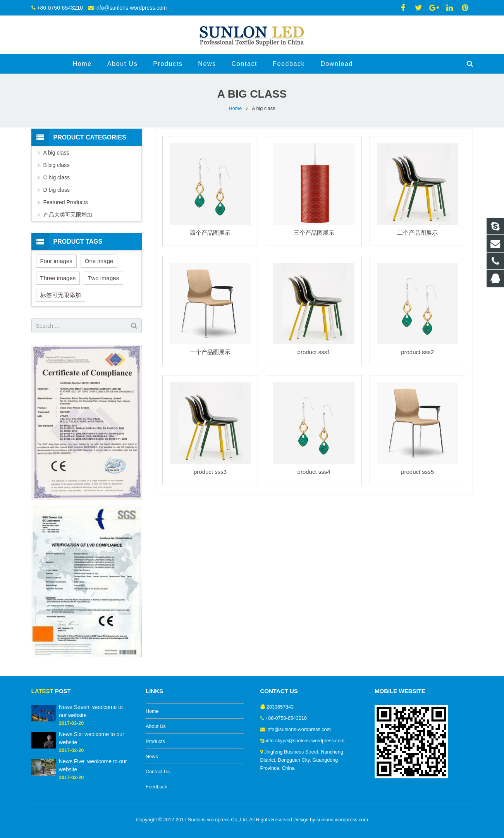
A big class (56, 153)
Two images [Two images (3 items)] (103, 278)
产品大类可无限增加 (68, 215)
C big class (57, 177)
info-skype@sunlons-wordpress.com (305, 741)
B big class (57, 165)
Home (236, 108)
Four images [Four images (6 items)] (56, 261)
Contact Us (158, 772)
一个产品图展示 (210, 352)
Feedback (156, 787)
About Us (156, 726)
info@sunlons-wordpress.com (131, 8)
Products (155, 742)
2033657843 (280, 707)
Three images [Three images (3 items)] (58, 278)
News (152, 757)
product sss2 (417, 352)
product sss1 (314, 352)
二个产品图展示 (417, 233)
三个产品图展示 (314, 233)
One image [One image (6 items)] (99, 261)
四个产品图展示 (210, 233)
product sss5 (417, 472)
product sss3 (210, 472)
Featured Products (66, 202)
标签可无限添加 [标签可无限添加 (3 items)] (61, 295)
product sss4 (314, 472)
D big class (57, 190)
